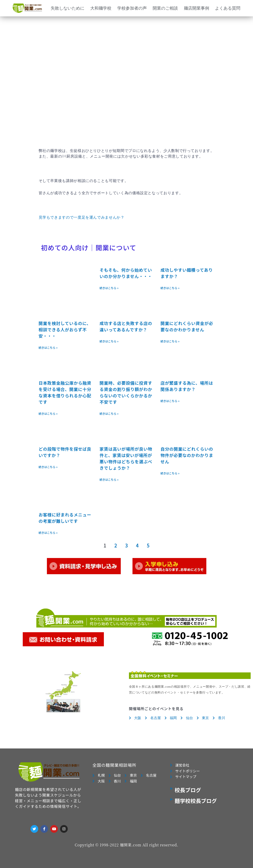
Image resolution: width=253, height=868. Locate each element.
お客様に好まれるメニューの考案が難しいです (65, 518)
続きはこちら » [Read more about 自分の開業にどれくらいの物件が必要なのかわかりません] (170, 473)
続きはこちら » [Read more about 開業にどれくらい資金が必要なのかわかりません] (170, 341)
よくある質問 (228, 8)
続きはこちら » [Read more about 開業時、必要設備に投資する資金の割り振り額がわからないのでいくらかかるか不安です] (109, 413)
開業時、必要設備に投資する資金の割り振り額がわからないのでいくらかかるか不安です (126, 392)
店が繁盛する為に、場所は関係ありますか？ (187, 386)
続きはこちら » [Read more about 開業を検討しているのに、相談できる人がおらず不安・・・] (48, 347)
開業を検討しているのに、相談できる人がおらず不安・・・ (65, 329)
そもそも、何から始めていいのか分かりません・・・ (126, 273)
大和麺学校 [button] (101, 8)
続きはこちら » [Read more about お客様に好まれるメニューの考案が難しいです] (48, 533)
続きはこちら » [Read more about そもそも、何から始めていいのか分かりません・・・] (109, 288)
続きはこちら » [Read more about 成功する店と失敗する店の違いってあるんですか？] (109, 341)
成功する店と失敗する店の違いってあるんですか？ (126, 326)
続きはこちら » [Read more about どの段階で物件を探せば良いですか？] (48, 467)
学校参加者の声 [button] (132, 8)
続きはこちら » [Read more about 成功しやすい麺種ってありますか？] (170, 288)
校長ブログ (188, 790)
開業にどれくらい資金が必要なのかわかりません (187, 326)
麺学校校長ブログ (196, 801)
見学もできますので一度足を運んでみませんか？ (82, 217)
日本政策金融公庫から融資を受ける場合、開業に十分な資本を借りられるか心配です (65, 392)
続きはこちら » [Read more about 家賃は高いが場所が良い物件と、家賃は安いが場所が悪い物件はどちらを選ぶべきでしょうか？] (109, 479)
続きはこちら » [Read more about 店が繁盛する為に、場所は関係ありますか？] (170, 401)
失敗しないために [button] (68, 8)
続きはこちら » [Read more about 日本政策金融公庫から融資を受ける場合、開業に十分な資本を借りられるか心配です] (48, 413)
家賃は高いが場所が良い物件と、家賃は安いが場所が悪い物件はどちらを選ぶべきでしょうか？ (126, 458)
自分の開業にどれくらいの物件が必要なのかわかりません (187, 455)
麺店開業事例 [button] (196, 8)
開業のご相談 (165, 8)
